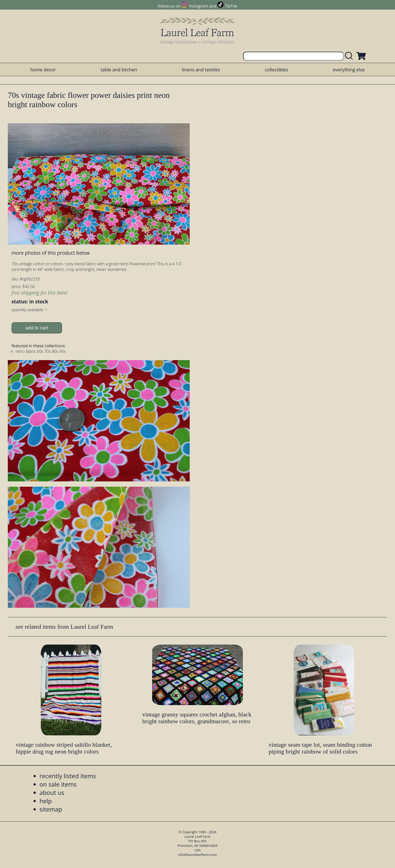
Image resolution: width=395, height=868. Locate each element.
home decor (43, 70)
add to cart (37, 328)
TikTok (231, 6)
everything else (349, 70)
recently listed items (68, 776)
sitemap (51, 809)
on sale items (58, 784)
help (46, 801)
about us (52, 792)
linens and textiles (201, 70)
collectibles (276, 70)
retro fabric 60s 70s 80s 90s (41, 351)
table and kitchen (119, 70)
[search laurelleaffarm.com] (350, 56)
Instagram (199, 6)
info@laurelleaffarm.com (197, 855)
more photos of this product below (51, 253)
